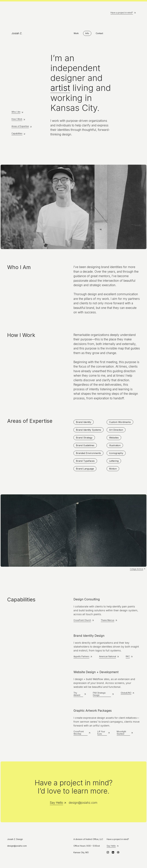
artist (60, 88)
